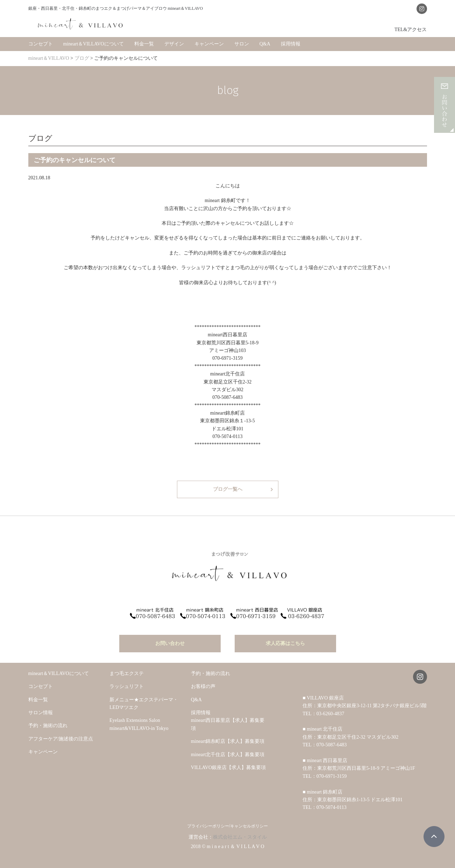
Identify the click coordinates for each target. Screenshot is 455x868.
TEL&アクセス (411, 27)
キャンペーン (209, 42)
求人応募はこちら (285, 638)
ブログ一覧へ (228, 487)
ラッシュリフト (127, 681)
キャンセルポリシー (249, 820)
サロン (242, 42)
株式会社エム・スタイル (240, 831)
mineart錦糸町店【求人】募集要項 (228, 736)
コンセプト (41, 42)
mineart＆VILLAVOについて (94, 42)
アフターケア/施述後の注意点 (61, 733)
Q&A (265, 42)
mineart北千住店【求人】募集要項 (228, 749)
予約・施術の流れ (48, 720)
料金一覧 (144, 42)
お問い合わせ (170, 638)
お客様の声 (203, 681)
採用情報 (291, 42)
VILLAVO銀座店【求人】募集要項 (228, 762)
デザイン (174, 42)
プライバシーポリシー (208, 820)
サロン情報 (41, 707)
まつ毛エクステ (127, 668)
